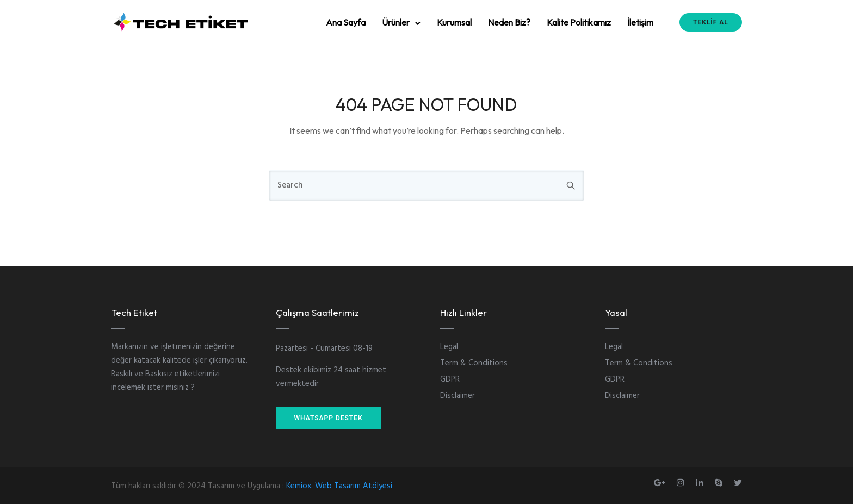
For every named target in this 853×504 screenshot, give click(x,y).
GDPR (450, 379)
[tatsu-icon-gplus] (661, 483)
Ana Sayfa (346, 22)
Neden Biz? (509, 22)
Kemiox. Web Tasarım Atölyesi (339, 486)
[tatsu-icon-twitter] (738, 483)
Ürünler (396, 22)
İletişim (640, 22)
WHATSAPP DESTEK (329, 418)
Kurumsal (454, 22)
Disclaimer (458, 396)
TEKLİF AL (711, 22)
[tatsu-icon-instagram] (682, 483)
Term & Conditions (474, 363)
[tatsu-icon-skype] (720, 483)
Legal (449, 347)
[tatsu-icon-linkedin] (701, 483)
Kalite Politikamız (579, 22)
